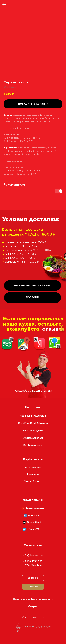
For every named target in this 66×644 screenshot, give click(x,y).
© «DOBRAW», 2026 (33, 617)
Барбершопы (33, 460)
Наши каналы (33, 500)
